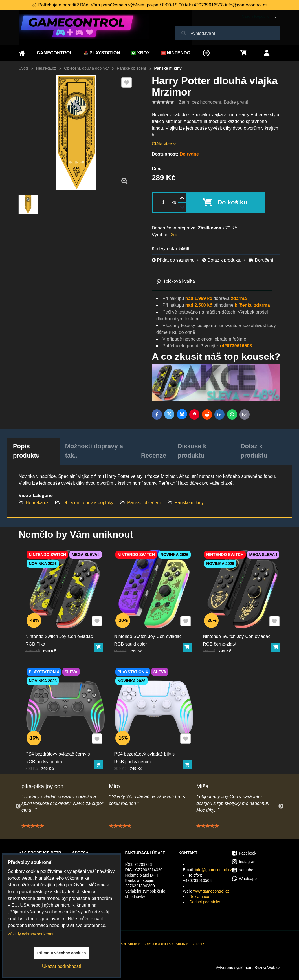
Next (281, 806)
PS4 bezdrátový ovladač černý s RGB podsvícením (59, 753)
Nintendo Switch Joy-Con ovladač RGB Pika (60, 636)
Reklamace (199, 897)
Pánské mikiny (189, 503)
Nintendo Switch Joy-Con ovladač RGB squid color (149, 636)
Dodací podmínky (205, 902)
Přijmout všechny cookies (62, 953)
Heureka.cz (37, 503)
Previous (18, 806)
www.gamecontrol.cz (211, 891)
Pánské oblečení (144, 503)
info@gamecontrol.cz (214, 870)
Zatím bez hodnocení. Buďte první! (214, 102)
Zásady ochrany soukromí (31, 934)
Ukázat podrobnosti (61, 966)
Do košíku (232, 202)
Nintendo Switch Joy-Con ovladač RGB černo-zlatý (237, 636)
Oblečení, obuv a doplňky (88, 503)
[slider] (163, 102)
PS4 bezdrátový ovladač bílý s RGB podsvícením (145, 753)
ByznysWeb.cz (267, 968)
